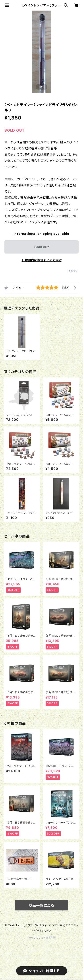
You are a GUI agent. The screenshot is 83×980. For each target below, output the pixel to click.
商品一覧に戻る (42, 905)
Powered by (42, 938)
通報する (73, 271)
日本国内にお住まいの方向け (42, 260)
